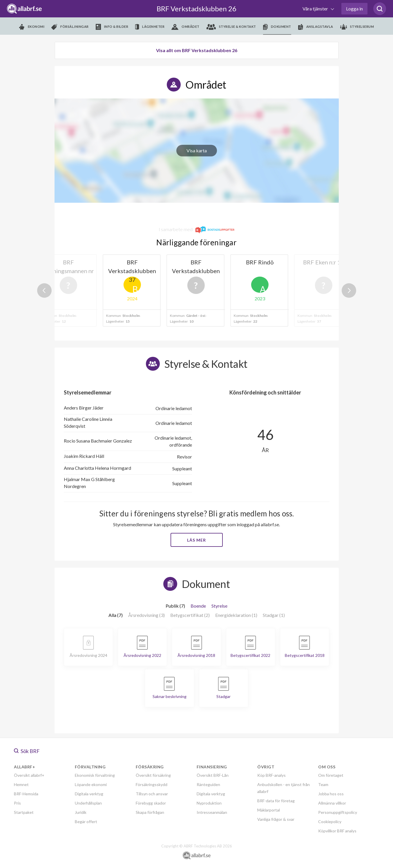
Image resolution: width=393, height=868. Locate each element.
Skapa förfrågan (150, 812)
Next (349, 290)
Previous (44, 290)
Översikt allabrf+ (29, 775)
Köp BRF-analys (271, 775)
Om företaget (331, 775)
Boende (198, 606)
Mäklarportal (269, 810)
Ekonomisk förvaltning (95, 775)
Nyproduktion (209, 803)
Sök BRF (27, 751)
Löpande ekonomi (91, 784)
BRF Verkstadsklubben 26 (196, 9)
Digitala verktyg (89, 794)
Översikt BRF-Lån (213, 775)
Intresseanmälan (212, 812)
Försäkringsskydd (152, 784)
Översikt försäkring (153, 775)
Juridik (81, 812)
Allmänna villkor (332, 803)
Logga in (354, 9)
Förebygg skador (151, 803)
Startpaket (24, 812)
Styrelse (219, 606)
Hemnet (21, 784)
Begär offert (86, 822)
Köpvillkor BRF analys (337, 831)
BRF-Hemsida (26, 794)
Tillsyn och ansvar (152, 794)
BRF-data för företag (276, 801)
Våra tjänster (316, 9)
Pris (17, 803)
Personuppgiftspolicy (338, 812)
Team (323, 784)
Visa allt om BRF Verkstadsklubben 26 (197, 50)
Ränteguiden (208, 784)
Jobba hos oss (331, 794)
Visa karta (197, 150)
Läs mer (196, 540)
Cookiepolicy (330, 822)
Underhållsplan (88, 803)
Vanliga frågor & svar (276, 819)
